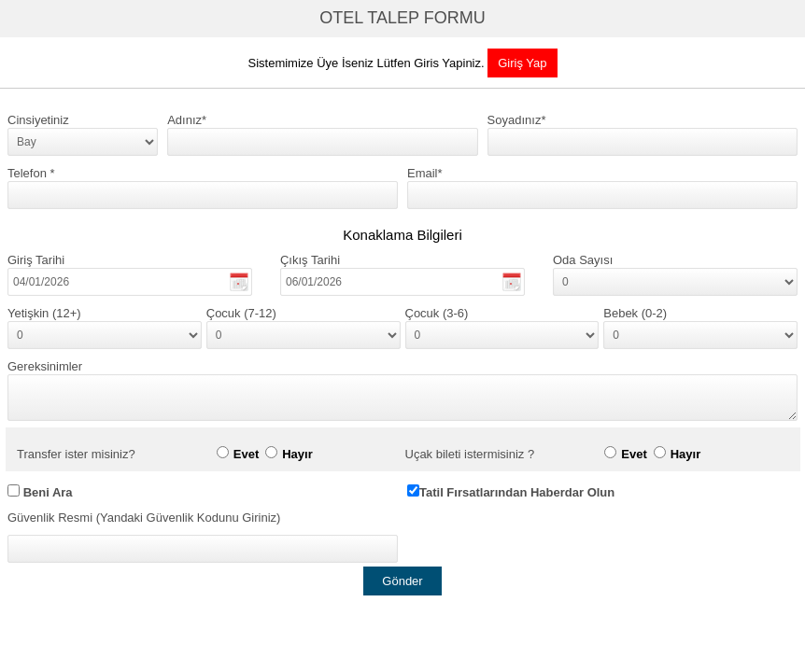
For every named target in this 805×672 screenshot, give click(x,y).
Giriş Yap (522, 63)
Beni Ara (48, 492)
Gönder (402, 581)
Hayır (297, 454)
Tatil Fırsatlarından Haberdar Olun (517, 492)
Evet (246, 454)
